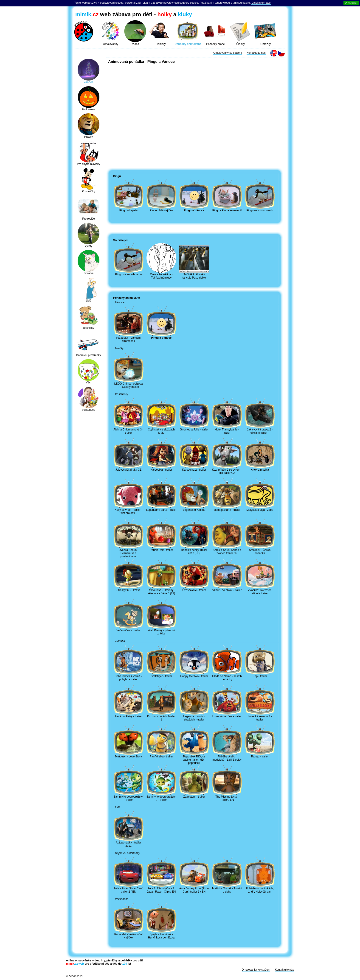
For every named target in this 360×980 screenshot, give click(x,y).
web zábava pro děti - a (134, 14)
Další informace (261, 3)
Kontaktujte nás (256, 53)
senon (73, 976)
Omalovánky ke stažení (228, 53)
